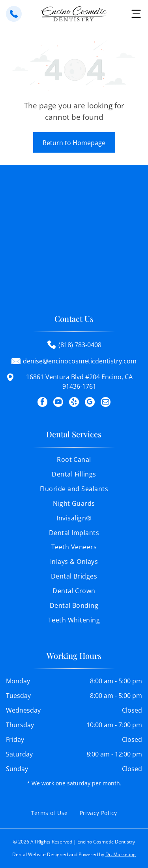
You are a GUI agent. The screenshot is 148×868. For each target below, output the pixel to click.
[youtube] (58, 403)
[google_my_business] (90, 403)
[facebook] (42, 403)
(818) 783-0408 (80, 345)
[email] (106, 403)
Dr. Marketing (121, 854)
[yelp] (74, 403)
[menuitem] (74, 462)
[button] (136, 14)
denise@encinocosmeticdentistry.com (80, 361)
